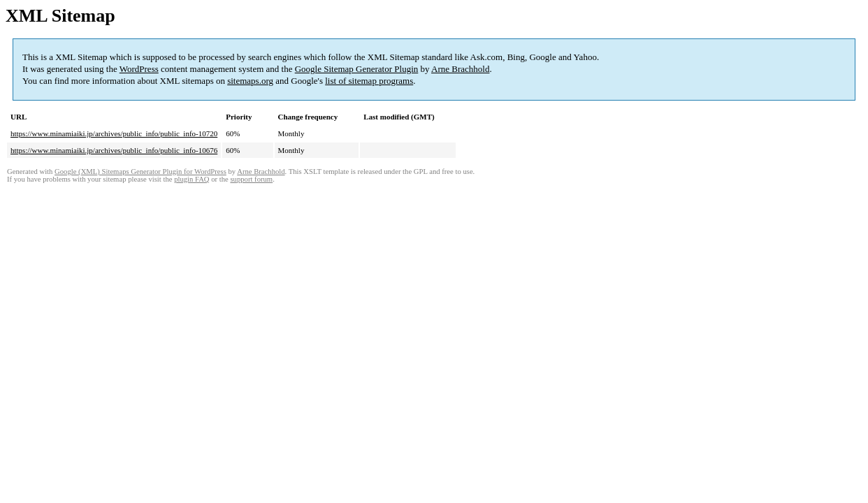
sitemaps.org (250, 81)
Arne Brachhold (460, 69)
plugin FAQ (191, 179)
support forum (251, 179)
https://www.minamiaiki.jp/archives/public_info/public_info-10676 (114, 150)
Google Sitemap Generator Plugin (357, 69)
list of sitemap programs (369, 81)
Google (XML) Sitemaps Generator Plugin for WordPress (140, 172)
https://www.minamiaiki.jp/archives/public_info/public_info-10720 (114, 133)
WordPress (139, 69)
